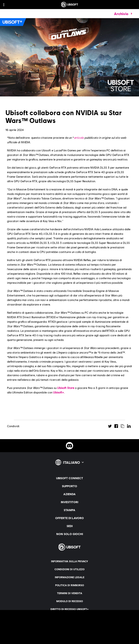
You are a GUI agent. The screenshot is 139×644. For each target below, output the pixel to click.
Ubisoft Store (66, 388)
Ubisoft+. (59, 392)
